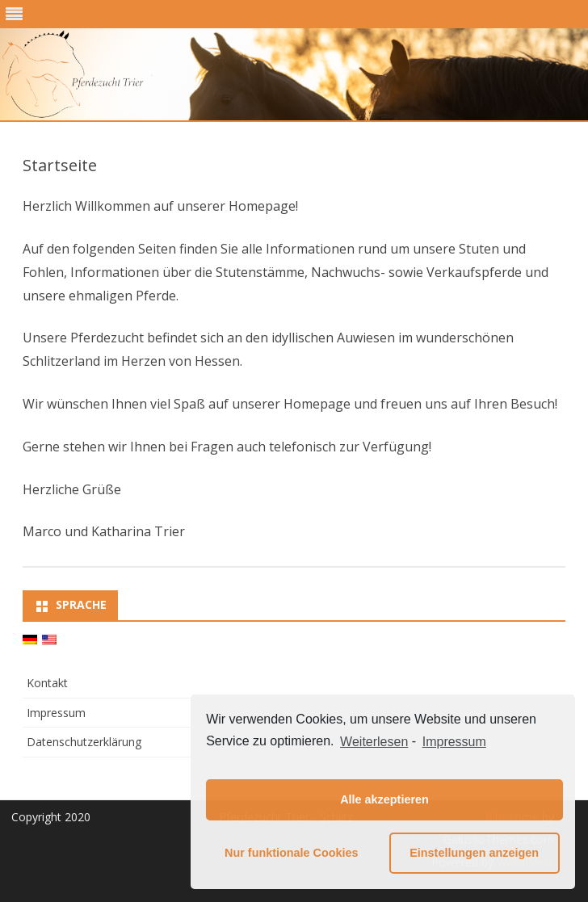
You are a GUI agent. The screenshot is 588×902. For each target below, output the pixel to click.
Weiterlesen (374, 742)
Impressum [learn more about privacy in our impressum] (454, 742)
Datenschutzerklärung (84, 742)
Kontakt (47, 683)
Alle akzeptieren (384, 799)
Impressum (56, 713)
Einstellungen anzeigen (474, 853)
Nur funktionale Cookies (292, 853)
